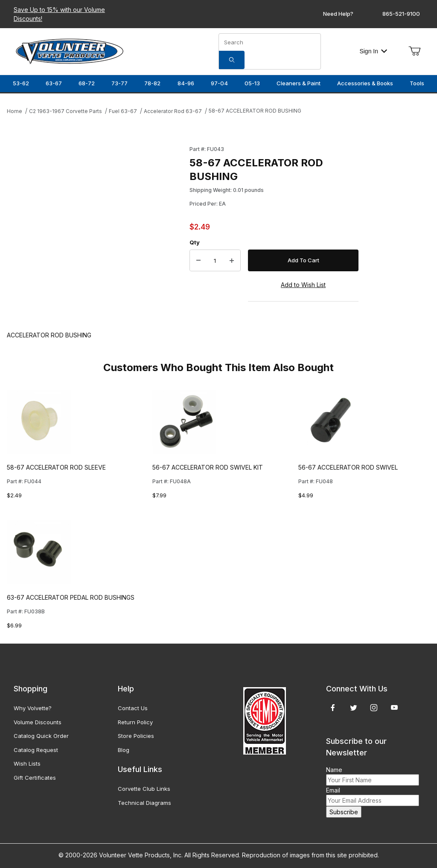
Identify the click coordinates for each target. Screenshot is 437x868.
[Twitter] (354, 708)
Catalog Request (36, 750)
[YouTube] (394, 708)
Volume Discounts (38, 722)
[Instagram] (374, 708)
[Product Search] (270, 42)
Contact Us (133, 708)
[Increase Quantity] (232, 261)
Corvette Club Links (144, 789)
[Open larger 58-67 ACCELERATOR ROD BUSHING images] (96, 223)
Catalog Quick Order (41, 736)
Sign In (373, 51)
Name (334, 770)
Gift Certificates (35, 778)
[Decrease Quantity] (198, 261)
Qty (195, 242)
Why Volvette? (33, 708)
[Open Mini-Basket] (414, 51)
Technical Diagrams (144, 803)
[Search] (232, 60)
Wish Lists (27, 763)
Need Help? (338, 14)
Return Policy (135, 722)
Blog (124, 750)
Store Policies (136, 736)
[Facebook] (333, 708)
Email (333, 790)
